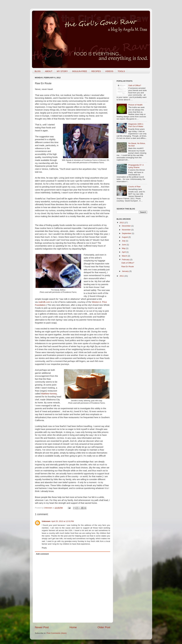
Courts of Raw (134, 187)
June (124, 245)
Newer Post (42, 627)
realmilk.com (44, 302)
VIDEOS (109, 71)
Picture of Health (135, 105)
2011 (122, 276)
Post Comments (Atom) (57, 633)
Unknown (48, 508)
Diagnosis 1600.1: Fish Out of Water (136, 125)
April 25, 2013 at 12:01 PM (63, 521)
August (125, 237)
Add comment (42, 554)
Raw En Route (128, 267)
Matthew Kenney (49, 394)
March (125, 256)
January (126, 271)
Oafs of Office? (135, 85)
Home (73, 627)
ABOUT (49, 71)
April (124, 252)
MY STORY (62, 71)
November (127, 230)
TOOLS (121, 71)
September (127, 233)
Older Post (104, 627)
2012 (122, 223)
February (126, 260)
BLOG (38, 71)
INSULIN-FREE (80, 71)
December (127, 226)
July (124, 241)
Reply (44, 548)
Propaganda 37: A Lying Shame (136, 166)
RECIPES (96, 71)
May (124, 248)
